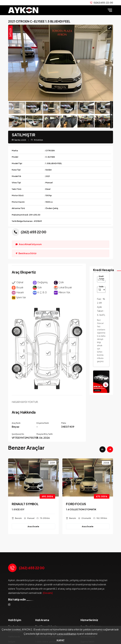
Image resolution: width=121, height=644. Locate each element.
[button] (102, 449)
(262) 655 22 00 (32, 568)
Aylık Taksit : (101, 311)
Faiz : (101, 301)
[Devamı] (48, 593)
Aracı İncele (33, 526)
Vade (101, 287)
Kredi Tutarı (101, 278)
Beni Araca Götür (26, 253)
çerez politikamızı (67, 634)
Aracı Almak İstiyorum (29, 244)
